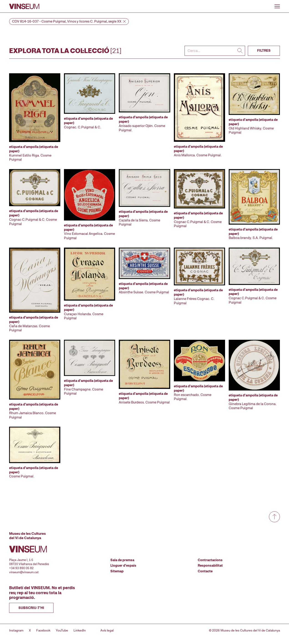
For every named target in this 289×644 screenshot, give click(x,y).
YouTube (62, 630)
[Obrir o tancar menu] (277, 6)
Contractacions (210, 560)
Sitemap (117, 571)
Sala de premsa (122, 560)
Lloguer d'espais (123, 565)
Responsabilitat (210, 565)
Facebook (43, 630)
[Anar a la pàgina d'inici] (24, 6)
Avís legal (107, 630)
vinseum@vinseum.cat (24, 572)
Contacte (205, 571)
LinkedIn (80, 630)
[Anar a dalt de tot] (274, 517)
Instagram (16, 630)
